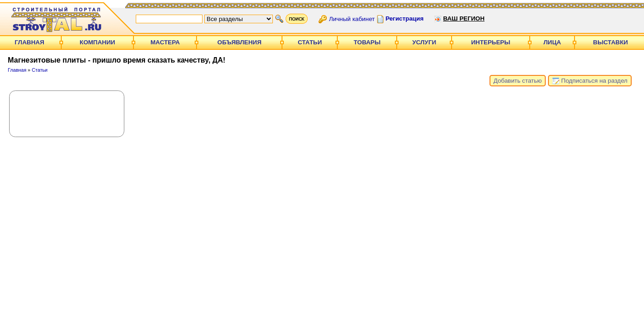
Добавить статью (518, 81)
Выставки (611, 42)
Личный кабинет (352, 19)
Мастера (165, 42)
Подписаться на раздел (590, 81)
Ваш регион (464, 19)
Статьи (310, 42)
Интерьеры (491, 42)
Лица (552, 42)
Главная (29, 42)
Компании (97, 42)
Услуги (424, 42)
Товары (367, 42)
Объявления (240, 42)
